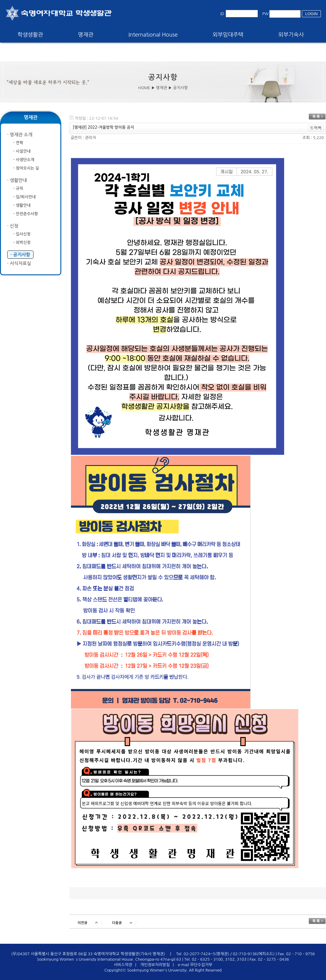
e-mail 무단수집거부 (195, 965)
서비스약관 (123, 965)
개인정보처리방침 (155, 965)
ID (222, 14)
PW (265, 14)
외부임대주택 (228, 35)
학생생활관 (30, 35)
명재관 (86, 35)
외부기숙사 (291, 35)
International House (153, 35)
